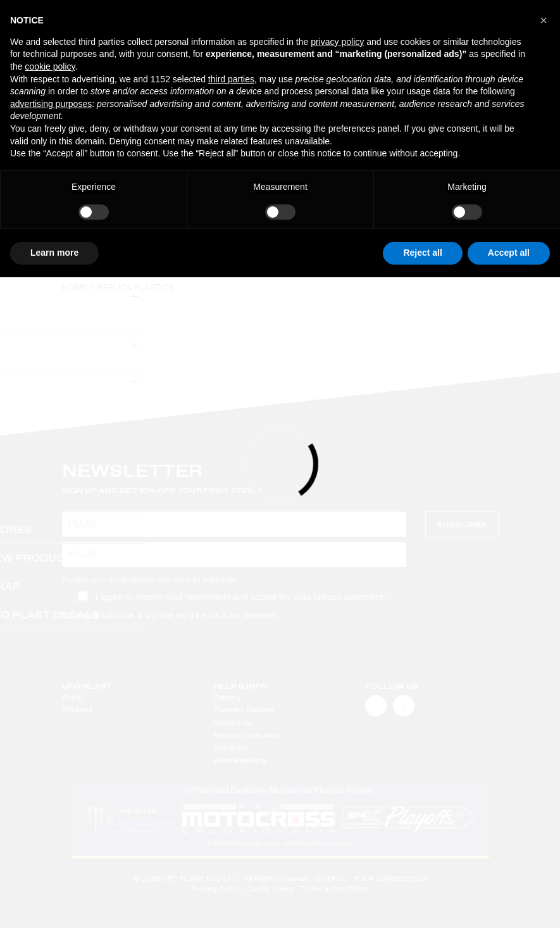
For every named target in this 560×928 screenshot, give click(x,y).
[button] (544, 20)
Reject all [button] (422, 253)
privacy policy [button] (337, 42)
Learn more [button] (54, 253)
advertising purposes (51, 104)
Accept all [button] (509, 253)
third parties (231, 79)
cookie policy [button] (50, 66)
